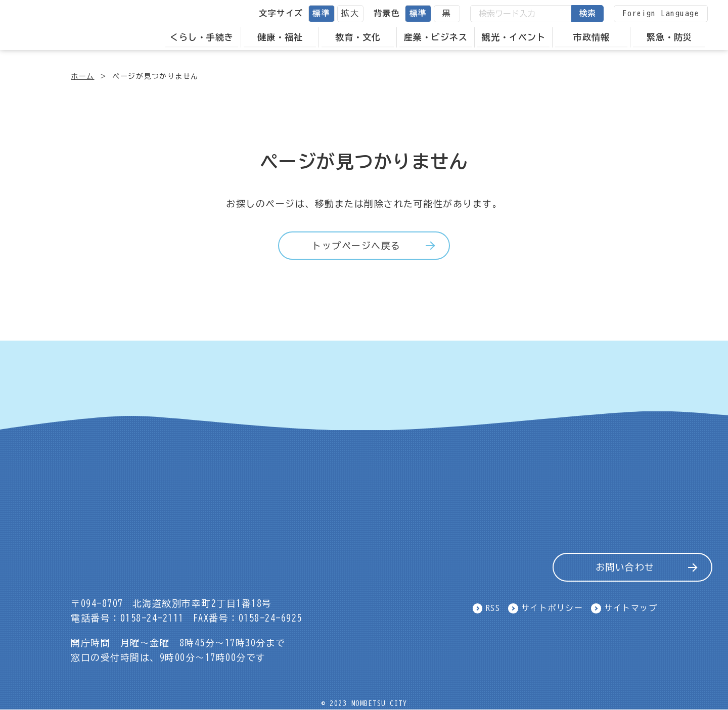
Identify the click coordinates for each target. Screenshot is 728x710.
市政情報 (591, 37)
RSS (493, 608)
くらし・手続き (202, 37)
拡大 (350, 13)
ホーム (83, 76)
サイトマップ (631, 608)
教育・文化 (358, 37)
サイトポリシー (552, 608)
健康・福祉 (280, 37)
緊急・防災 (669, 37)
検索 (587, 13)
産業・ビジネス (436, 37)
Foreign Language (661, 13)
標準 (321, 13)
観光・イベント (514, 37)
